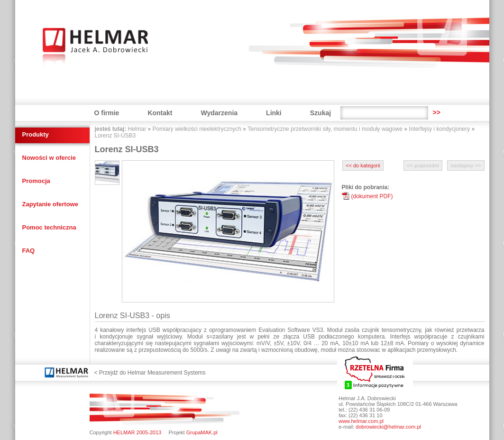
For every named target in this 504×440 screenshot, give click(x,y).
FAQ (29, 251)
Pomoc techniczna (49, 227)
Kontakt (160, 113)
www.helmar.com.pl (361, 421)
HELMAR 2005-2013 (137, 432)
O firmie (107, 113)
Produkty (36, 134)
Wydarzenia (220, 113)
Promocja (36, 181)
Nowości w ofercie (49, 158)
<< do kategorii (363, 165)
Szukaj (321, 113)
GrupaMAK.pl (202, 432)
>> (436, 112)
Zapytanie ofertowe (50, 204)
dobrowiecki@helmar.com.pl (388, 427)
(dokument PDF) (372, 196)
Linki (274, 113)
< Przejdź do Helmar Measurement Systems (150, 373)
